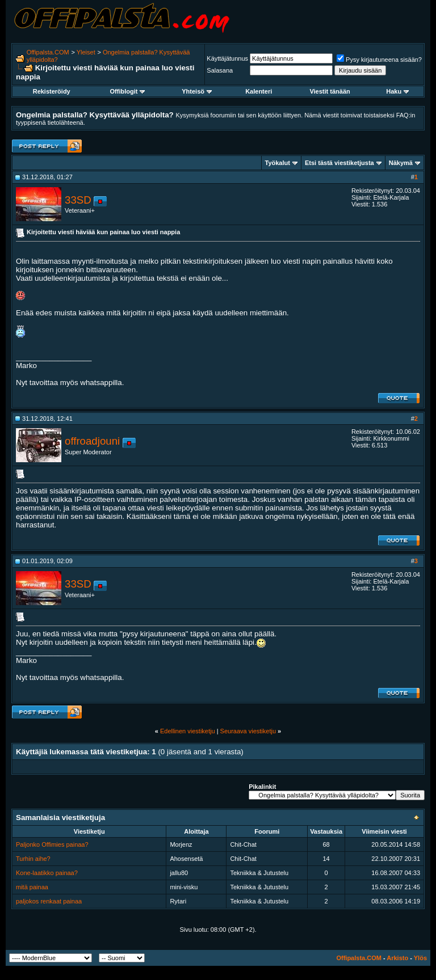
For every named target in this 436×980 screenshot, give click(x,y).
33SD (78, 200)
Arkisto (397, 958)
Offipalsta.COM (48, 52)
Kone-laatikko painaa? (47, 873)
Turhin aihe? (33, 859)
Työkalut (278, 163)
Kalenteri (259, 91)
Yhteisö (197, 91)
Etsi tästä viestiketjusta (339, 163)
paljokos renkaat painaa (49, 901)
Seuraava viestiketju (248, 731)
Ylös (420, 958)
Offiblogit (128, 91)
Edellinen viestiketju (188, 731)
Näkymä (401, 163)
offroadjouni (92, 441)
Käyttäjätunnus (227, 58)
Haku (397, 91)
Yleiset (86, 52)
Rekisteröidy (52, 91)
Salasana (220, 70)
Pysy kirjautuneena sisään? (379, 60)
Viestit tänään (330, 91)
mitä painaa (32, 887)
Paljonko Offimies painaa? (52, 844)
